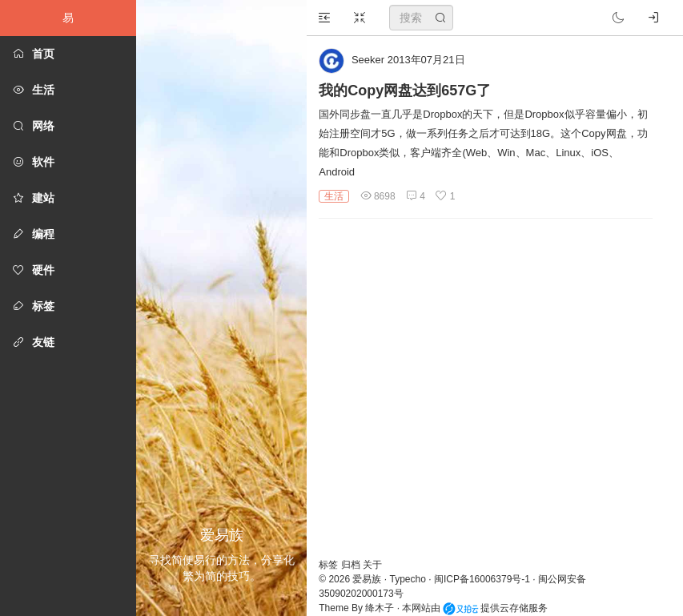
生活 (334, 196)
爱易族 (367, 579)
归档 (352, 565)
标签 (329, 565)
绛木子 (380, 608)
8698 (378, 196)
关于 (372, 565)
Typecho (408, 579)
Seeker (368, 60)
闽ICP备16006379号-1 (482, 579)
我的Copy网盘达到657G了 (405, 91)
